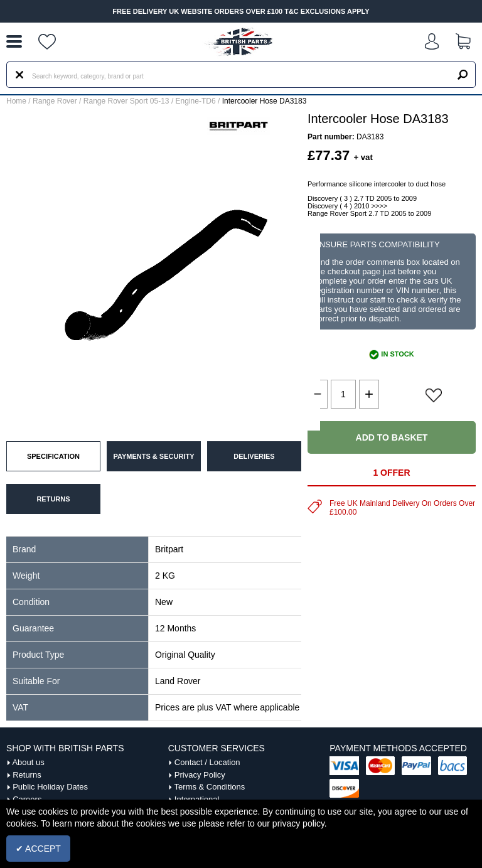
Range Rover (55, 101)
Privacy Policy (200, 775)
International (197, 799)
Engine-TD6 (196, 101)
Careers (27, 799)
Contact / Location (207, 762)
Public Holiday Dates (50, 787)
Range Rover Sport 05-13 (126, 101)
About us (28, 762)
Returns (27, 775)
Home (16, 101)
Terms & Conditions (210, 787)
